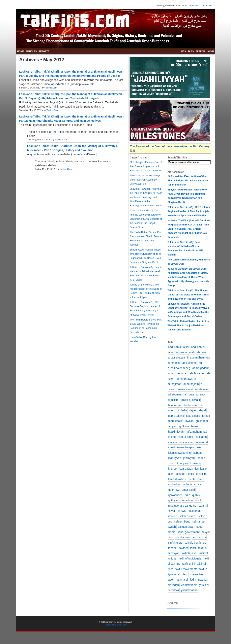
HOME (21, 51)
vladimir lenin (189, 585)
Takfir (124, 625)
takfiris (203, 569)
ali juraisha (191, 394)
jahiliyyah (189, 458)
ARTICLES (31, 51)
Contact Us (206, 6)
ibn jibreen (175, 442)
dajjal (202, 410)
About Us (195, 6)
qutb (187, 495)
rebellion (187, 500)
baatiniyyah (175, 405)
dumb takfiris (176, 416)
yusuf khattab (189, 590)
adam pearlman (178, 373)
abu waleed (189, 363)
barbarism (190, 405)
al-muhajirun (191, 384)
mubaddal (174, 484)
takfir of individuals (190, 559)
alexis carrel (186, 389)
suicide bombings (195, 543)
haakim (196, 426)
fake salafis (193, 416)
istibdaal (198, 453)
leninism (201, 474)
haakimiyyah (176, 432)
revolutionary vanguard (182, 506)
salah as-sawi (188, 516)
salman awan (186, 527)
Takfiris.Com (51, 88)
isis (199, 447)
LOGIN (210, 51)
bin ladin (182, 410)
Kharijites (116, 625)
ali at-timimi (175, 394)
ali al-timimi (202, 389)
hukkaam (201, 437)
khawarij (196, 463)
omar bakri (188, 490)
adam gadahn (201, 368)
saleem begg (182, 522)
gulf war (184, 426)
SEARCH (200, 51)
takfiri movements (186, 569)
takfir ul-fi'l (188, 564)
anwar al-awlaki (190, 400)
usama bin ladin (186, 580)
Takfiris (108, 625)
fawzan (189, 421)
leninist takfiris (177, 479)
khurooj (173, 469)
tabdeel (173, 548)
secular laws (183, 537)
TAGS (191, 51)
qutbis (196, 495)
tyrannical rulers (178, 574)
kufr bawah (186, 469)
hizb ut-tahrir (186, 437)
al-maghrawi (184, 379)
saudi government (188, 532)
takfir (193, 548)
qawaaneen (175, 495)
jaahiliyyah (175, 458)
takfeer (184, 548)
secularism (199, 537)
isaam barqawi (186, 447)
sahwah (182, 511)
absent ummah (185, 352)
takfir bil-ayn (189, 553)
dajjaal (193, 410)
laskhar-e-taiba (185, 474)
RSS (184, 51)
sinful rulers (175, 543)
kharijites (183, 463)
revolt (198, 500)
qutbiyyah (174, 500)
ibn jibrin (188, 442)
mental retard (196, 479)
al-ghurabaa (197, 373)
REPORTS (44, 51)
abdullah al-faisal (179, 347)
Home (185, 6)
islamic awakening (180, 453)
